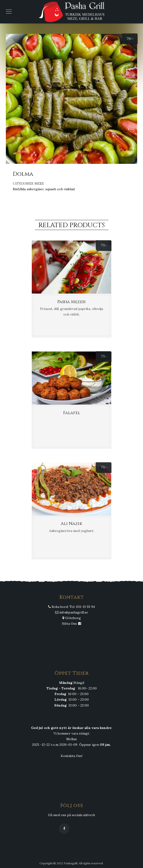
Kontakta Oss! (72, 756)
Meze (39, 184)
